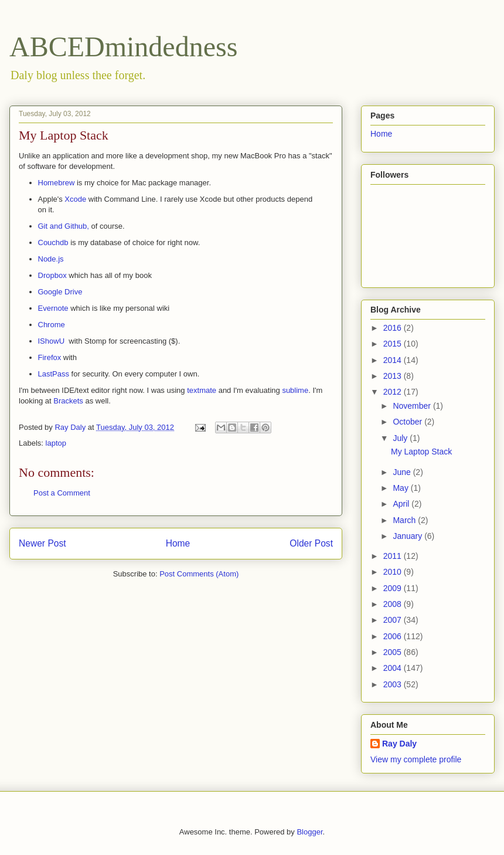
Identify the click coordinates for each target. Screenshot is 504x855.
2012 (394, 392)
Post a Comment (62, 493)
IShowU (52, 341)
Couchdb (53, 242)
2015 (394, 344)
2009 (394, 588)
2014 (394, 360)
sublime (295, 390)
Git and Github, (65, 226)
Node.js (51, 259)
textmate (202, 390)
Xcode (75, 199)
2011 (394, 556)
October (408, 422)
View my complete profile (416, 759)
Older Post (311, 543)
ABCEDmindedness (123, 47)
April (402, 504)
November (413, 406)
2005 (394, 652)
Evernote (53, 308)
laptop (56, 443)
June (403, 472)
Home (178, 543)
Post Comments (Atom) (199, 574)
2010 (394, 572)
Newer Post (42, 543)
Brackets (68, 401)
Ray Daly (399, 744)
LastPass (54, 374)
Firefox (50, 357)
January (408, 536)
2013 (394, 376)
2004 (394, 668)
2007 (394, 620)
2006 (394, 636)
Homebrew (57, 183)
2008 (394, 604)
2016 (394, 328)
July (401, 438)
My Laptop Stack (421, 452)
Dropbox (52, 275)
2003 (394, 684)
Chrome (52, 325)
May (401, 488)
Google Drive (60, 292)
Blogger (309, 832)
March (405, 520)
